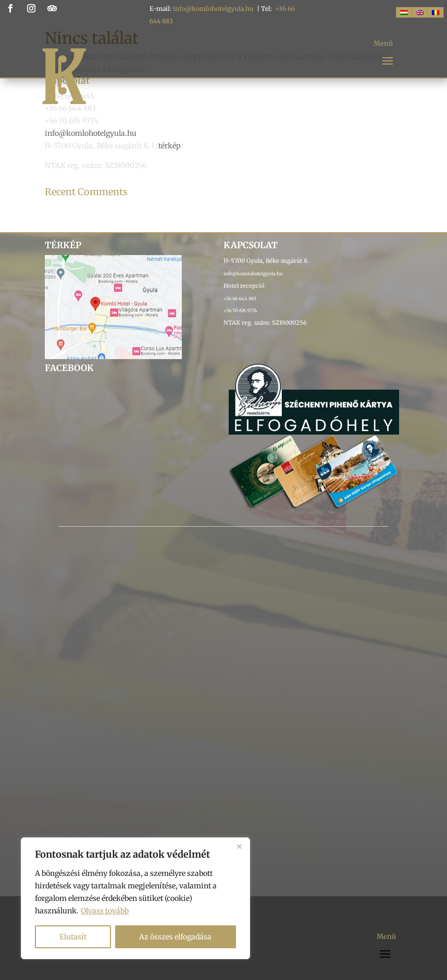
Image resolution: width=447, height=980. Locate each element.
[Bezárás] (239, 846)
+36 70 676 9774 (240, 310)
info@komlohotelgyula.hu (213, 9)
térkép (169, 146)
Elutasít (73, 937)
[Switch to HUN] (404, 12)
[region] (135, 898)
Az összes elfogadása (175, 937)
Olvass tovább (105, 911)
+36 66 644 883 (240, 298)
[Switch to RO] (436, 12)
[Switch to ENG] (419, 12)
